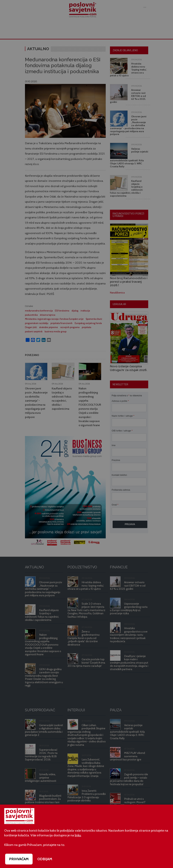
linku (78, 835)
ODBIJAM (45, 859)
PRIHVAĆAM (19, 859)
